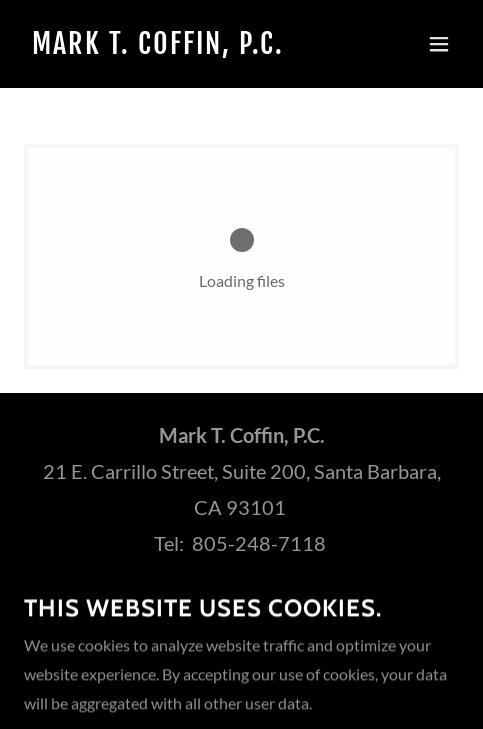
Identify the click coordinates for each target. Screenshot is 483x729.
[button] (439, 44)
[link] (176, 47)
